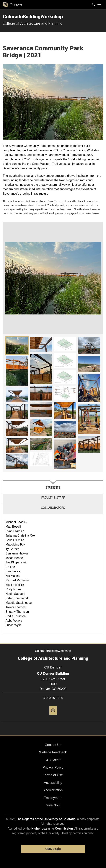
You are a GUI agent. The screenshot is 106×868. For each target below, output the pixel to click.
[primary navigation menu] (100, 5)
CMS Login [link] (53, 849)
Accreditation (53, 790)
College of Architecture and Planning (33, 23)
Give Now (53, 805)
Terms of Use (53, 775)
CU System (53, 760)
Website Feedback (53, 752)
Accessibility (53, 783)
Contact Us (53, 745)
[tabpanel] (53, 574)
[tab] (53, 487)
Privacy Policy (53, 767)
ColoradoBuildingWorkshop (33, 17)
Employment (53, 798)
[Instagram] (53, 716)
